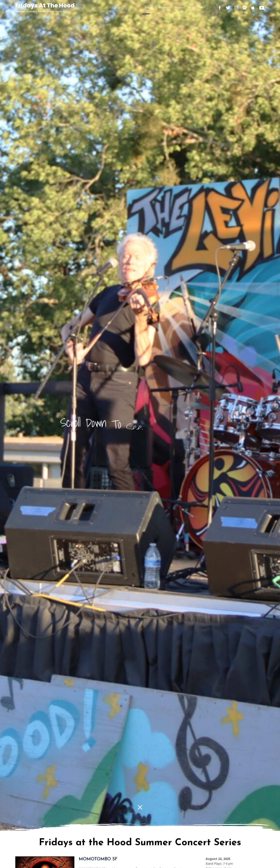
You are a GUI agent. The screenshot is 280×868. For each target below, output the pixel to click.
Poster (179, 8)
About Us (164, 8)
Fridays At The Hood (45, 6)
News (191, 8)
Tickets (149, 8)
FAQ (202, 8)
